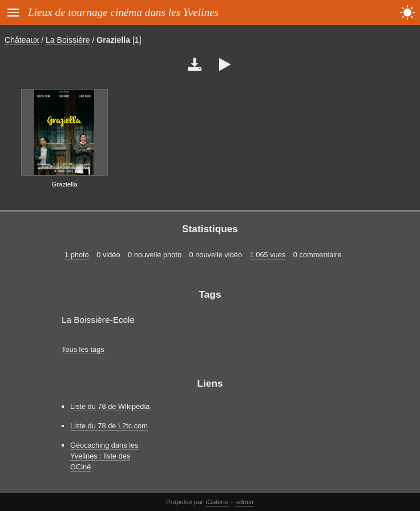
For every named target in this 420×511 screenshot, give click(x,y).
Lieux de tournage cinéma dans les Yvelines (123, 12)
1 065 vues (268, 255)
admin (245, 502)
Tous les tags (83, 349)
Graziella (113, 40)
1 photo (77, 255)
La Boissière (68, 40)
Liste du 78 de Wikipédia (110, 406)
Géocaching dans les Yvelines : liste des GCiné (104, 456)
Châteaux (22, 40)
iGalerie (217, 502)
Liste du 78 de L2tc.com (109, 426)
